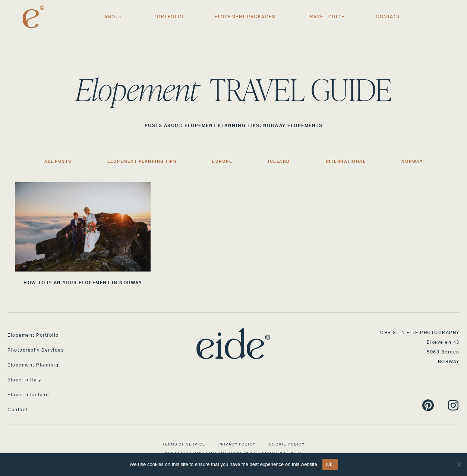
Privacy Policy (237, 444)
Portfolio (169, 17)
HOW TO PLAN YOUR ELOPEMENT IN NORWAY (83, 283)
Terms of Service (184, 444)
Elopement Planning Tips (222, 126)
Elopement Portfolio (33, 335)
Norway (412, 161)
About (113, 17)
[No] (459, 464)
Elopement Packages (245, 17)
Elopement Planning (33, 365)
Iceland (279, 161)
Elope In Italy (24, 380)
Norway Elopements (293, 126)
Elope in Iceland (28, 395)
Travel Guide (326, 17)
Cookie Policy (287, 444)
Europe (222, 161)
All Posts (58, 161)
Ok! (330, 464)
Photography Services (36, 350)
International (346, 161)
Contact (388, 17)
